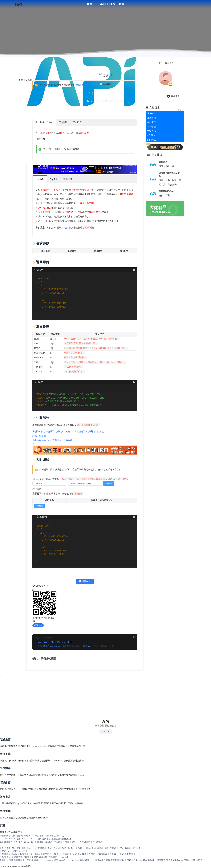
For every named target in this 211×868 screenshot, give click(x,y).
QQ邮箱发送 (23, 761)
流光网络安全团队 (19, 851)
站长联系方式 (40, 586)
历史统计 (63, 122)
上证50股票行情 (8, 803)
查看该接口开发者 (83, 85)
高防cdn (37, 854)
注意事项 (40, 179)
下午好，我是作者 (165, 63)
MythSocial (64, 857)
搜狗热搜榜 (69, 761)
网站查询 (44, 818)
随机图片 (163, 162)
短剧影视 (4, 789)
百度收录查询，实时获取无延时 (60, 775)
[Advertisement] (106, 696)
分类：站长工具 (167, 166)
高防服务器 (47, 854)
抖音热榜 (79, 761)
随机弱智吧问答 (166, 191)
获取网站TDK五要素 (67, 746)
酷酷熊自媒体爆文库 (39, 857)
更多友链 (130, 854)
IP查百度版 (39, 803)
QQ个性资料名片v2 (25, 803)
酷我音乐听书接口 (18, 746)
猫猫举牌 (4, 746)
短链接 (28, 818)
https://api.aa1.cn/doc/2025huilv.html (52, 642)
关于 (6, 866)
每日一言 (81, 746)
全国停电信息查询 (75, 803)
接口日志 (61, 836)
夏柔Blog (4, 832)
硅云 (30, 854)
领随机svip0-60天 (8, 761)
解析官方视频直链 (9, 818)
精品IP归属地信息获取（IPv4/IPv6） (46, 761)
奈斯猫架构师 (17, 857)
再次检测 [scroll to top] (40, 139)
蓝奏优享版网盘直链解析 (169, 174)
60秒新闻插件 (85, 842)
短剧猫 (21, 818)
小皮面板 (23, 854)
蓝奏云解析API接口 (46, 789)
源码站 (27, 842)
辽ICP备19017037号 (15, 866)
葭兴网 (27, 857)
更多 (20, 832)
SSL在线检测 (97, 842)
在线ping (75, 842)
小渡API (121, 854)
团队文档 (40, 842)
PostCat (15, 854)
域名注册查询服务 (82, 789)
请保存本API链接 (52, 646)
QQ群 (2, 866)
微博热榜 (35, 818)
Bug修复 (54, 179)
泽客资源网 (65, 854)
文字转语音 (21, 775)
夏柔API (87, 646)
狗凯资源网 (53, 857)
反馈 (65, 228)
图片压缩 (79, 775)
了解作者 (106, 732)
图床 (33, 842)
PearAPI (75, 854)
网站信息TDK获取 (64, 789)
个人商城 (13, 832)
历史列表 (77, 122)
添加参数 (40, 506)
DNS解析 (19, 842)
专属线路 (68, 179)
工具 (111, 76)
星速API (113, 854)
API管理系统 (103, 854)
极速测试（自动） (44, 122)
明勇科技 (92, 854)
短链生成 (49, 842)
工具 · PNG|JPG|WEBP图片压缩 (42, 746)
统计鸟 (56, 854)
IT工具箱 (57, 842)
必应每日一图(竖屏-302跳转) (23, 789)
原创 (106, 76)
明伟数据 (83, 854)
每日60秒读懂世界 (35, 775)
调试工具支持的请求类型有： (81, 479)
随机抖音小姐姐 (8, 775)
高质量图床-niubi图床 (55, 803)
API (12, 842)
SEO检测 (66, 842)
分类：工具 (164, 195)
